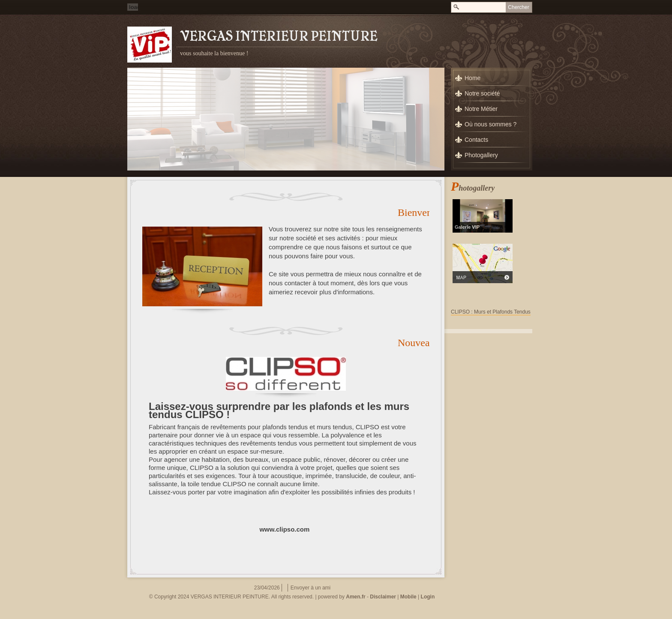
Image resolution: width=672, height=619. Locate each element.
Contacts (476, 140)
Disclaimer (383, 597)
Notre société (482, 93)
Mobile (408, 597)
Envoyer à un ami (310, 588)
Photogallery (481, 155)
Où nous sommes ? (490, 124)
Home (472, 78)
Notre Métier (481, 109)
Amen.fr (355, 597)
